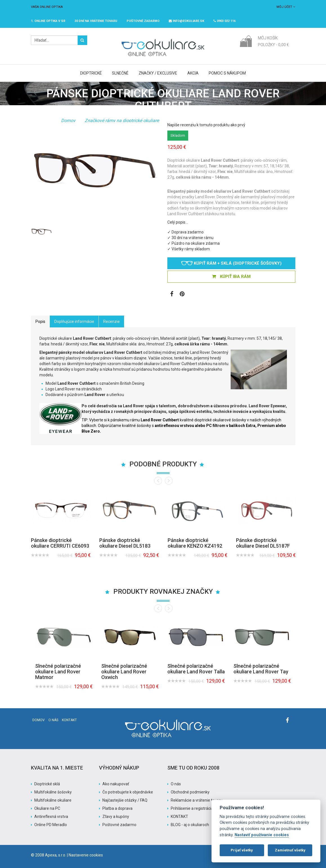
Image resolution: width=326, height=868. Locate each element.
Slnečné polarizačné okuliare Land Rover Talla (196, 669)
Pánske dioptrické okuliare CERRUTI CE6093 (60, 543)
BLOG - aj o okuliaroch (190, 825)
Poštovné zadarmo (119, 825)
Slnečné (120, 73)
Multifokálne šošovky (53, 792)
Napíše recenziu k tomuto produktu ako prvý (206, 125)
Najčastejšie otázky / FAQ (125, 800)
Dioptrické (91, 73)
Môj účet (286, 7)
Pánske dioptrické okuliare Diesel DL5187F (263, 543)
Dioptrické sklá (47, 784)
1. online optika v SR (48, 21)
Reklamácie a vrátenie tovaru (197, 800)
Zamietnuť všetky (290, 850)
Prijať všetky (242, 850)
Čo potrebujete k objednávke (128, 792)
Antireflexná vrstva (51, 817)
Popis (40, 321)
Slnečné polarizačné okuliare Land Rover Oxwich (124, 672)
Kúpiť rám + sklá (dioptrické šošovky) (231, 263)
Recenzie (112, 321)
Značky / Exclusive (158, 73)
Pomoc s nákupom (227, 73)
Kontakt (69, 720)
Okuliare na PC (47, 808)
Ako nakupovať (116, 784)
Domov (68, 121)
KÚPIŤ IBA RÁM (231, 276)
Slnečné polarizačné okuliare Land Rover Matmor (58, 672)
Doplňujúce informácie (74, 321)
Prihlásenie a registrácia (192, 808)
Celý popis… (178, 222)
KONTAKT (179, 817)
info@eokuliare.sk (186, 21)
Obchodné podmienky (190, 792)
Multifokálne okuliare (53, 800)
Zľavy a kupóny (116, 817)
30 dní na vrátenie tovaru (96, 21)
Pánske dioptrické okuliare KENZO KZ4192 (195, 543)
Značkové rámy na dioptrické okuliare (122, 121)
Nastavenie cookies (86, 855)
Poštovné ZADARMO (143, 21)
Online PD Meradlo (51, 825)
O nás (53, 720)
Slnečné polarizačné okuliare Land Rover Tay (261, 669)
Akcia (193, 73)
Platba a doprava (117, 808)
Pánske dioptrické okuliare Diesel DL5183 (125, 543)
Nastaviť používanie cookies (262, 835)
